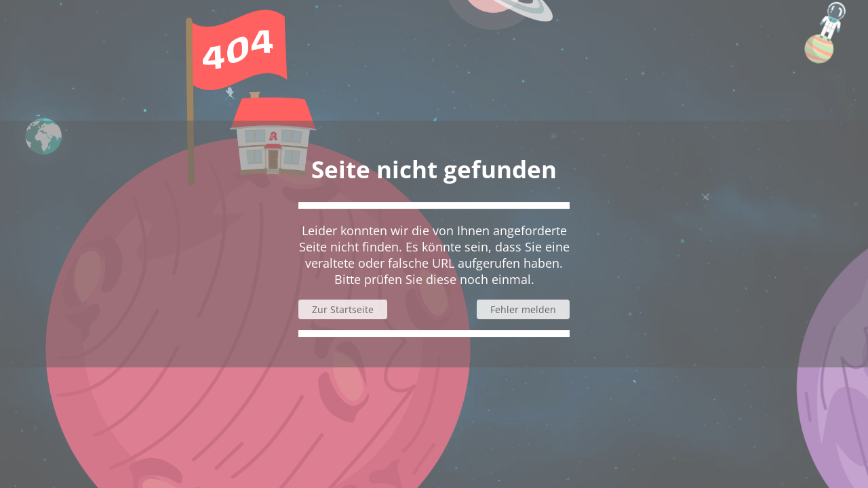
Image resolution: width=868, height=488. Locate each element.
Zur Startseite (343, 309)
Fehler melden (523, 309)
